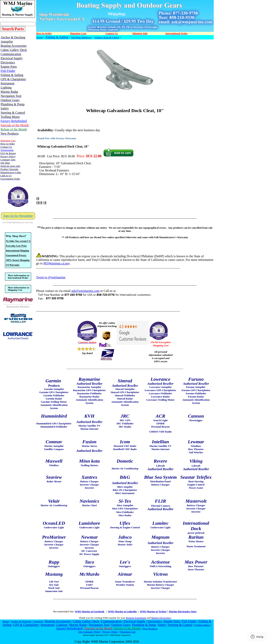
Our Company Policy (90, 632)
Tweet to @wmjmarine (51, 277)
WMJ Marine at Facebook (90, 611)
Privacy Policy (110, 632)
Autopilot (38, 621)
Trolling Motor (202, 625)
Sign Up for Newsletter (18, 216)
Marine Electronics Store (183, 611)
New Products (150, 629)
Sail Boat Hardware (81, 37)
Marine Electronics (161, 618)
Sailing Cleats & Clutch (107, 37)
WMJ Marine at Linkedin (122, 611)
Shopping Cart (128, 632)
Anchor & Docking (21, 621)
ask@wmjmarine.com (85, 291)
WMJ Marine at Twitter (153, 611)
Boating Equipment (136, 618)
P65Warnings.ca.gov (56, 263)
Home (40, 37)
